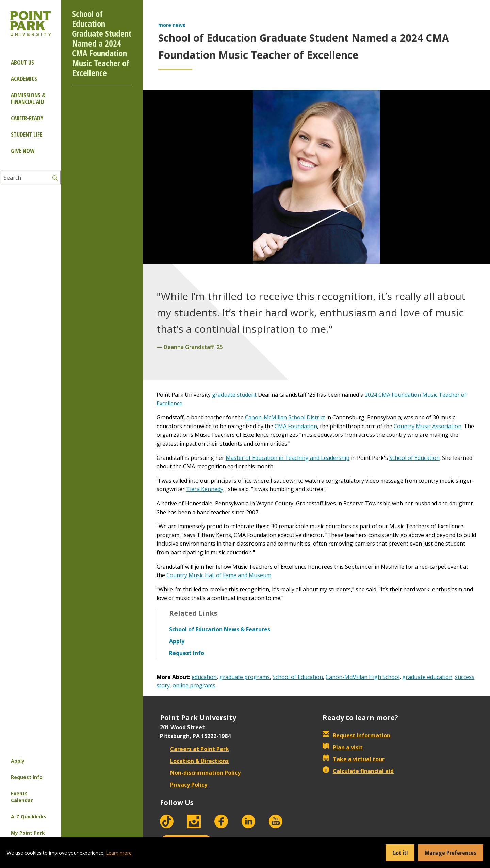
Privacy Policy (184, 785)
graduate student (234, 395)
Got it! (400, 853)
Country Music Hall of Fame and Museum (219, 575)
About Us (22, 62)
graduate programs (245, 677)
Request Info (27, 777)
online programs (194, 685)
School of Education (414, 458)
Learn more (119, 853)
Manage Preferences (451, 853)
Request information (356, 735)
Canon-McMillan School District (285, 417)
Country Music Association (428, 426)
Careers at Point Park (194, 749)
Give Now (23, 151)
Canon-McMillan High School (363, 677)
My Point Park (28, 833)
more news (172, 25)
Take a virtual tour (354, 759)
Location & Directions (194, 761)
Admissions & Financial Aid (28, 98)
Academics (24, 79)
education (204, 677)
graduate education (427, 677)
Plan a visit (343, 747)
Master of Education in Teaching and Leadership (288, 458)
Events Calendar (22, 797)
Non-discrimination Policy (200, 773)
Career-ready (27, 118)
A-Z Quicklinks (29, 816)
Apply (18, 761)
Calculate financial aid (358, 771)
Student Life (27, 135)
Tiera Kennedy (205, 489)
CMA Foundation (296, 426)
